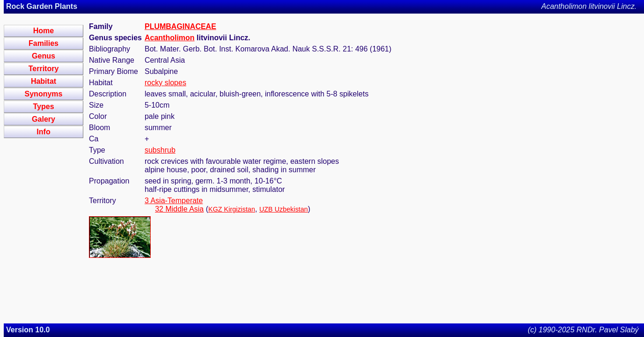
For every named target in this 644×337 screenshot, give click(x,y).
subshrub (160, 150)
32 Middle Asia (179, 209)
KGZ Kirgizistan (232, 209)
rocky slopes (165, 83)
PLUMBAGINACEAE (180, 26)
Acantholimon (170, 38)
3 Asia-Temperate (174, 201)
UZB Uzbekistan (284, 209)
